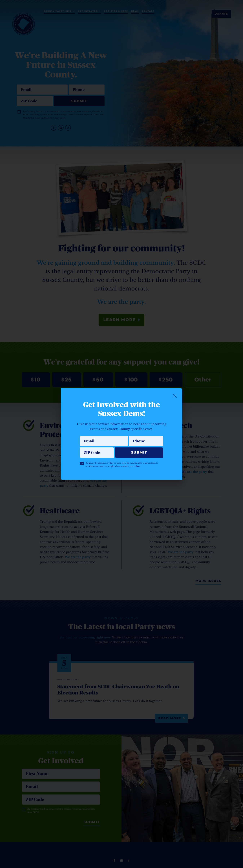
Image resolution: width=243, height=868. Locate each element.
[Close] (175, 396)
